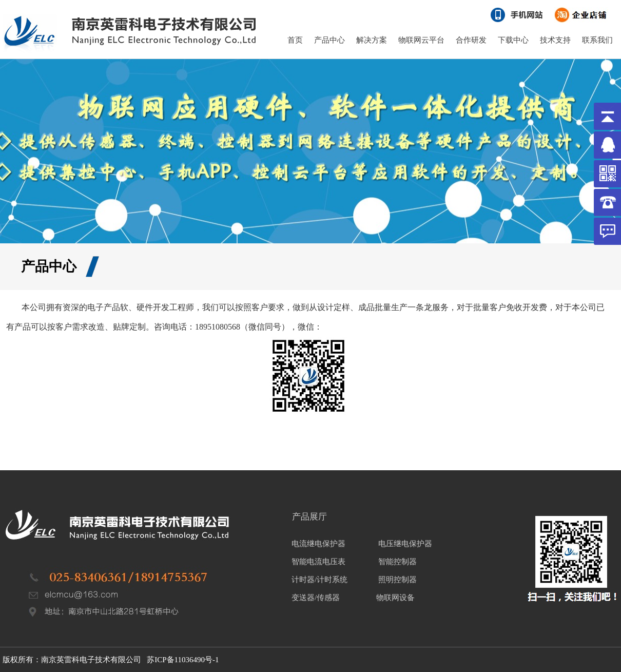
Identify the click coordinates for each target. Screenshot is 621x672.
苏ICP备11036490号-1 (183, 660)
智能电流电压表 (318, 562)
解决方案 (372, 40)
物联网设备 (395, 598)
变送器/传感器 (316, 598)
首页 (295, 40)
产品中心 (329, 40)
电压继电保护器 (405, 544)
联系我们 (597, 40)
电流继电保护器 (318, 544)
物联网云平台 (421, 40)
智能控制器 (397, 562)
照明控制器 (397, 580)
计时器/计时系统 (319, 580)
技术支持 (555, 40)
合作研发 (471, 40)
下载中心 (513, 40)
